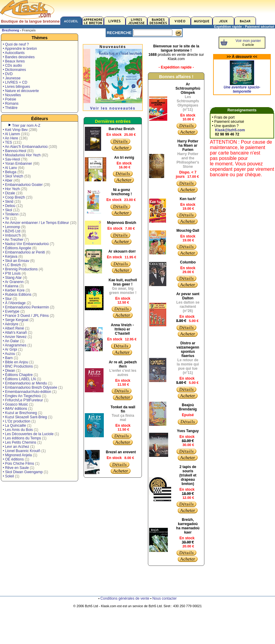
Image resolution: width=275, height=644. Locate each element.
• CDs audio (12, 65)
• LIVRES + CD (15, 82)
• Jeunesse (12, 78)
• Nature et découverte (21, 91)
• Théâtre (10, 108)
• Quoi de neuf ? (16, 44)
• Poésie (9, 99)
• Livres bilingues (16, 87)
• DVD (8, 74)
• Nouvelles (12, 95)
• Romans (11, 104)
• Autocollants (14, 53)
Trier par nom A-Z (26, 126)
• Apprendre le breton (20, 49)
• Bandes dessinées (19, 57)
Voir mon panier (248, 41)
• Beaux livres (14, 61)
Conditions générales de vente (125, 598)
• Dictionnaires (14, 70)
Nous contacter (165, 598)
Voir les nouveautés (113, 108)
